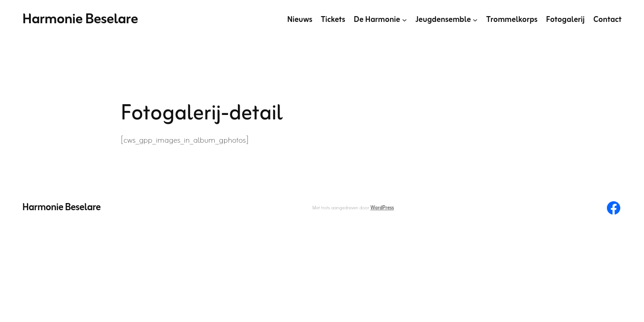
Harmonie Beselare (80, 19)
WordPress (382, 208)
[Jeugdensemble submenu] (475, 20)
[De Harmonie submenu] (405, 20)
